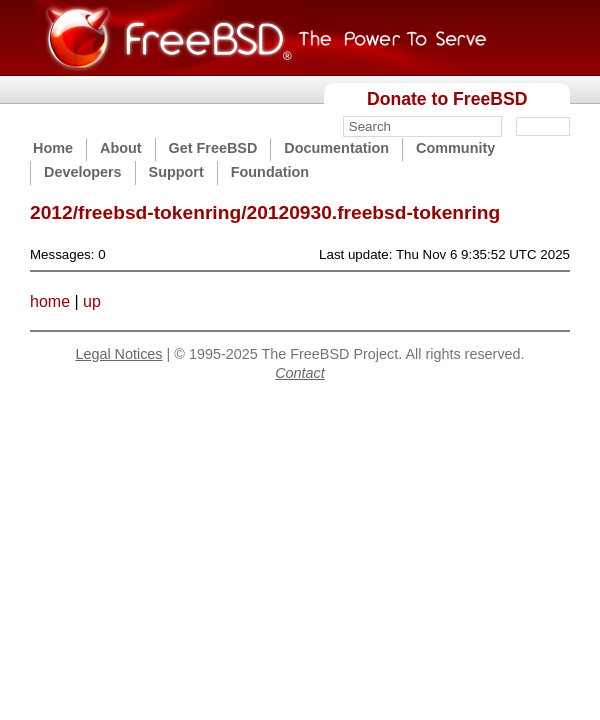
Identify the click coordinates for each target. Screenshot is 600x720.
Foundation (270, 172)
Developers (83, 172)
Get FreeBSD (213, 148)
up (92, 301)
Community (455, 148)
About (121, 148)
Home (53, 148)
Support (176, 172)
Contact (300, 373)
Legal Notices (118, 354)
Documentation (336, 148)
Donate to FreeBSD (447, 99)
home (50, 301)
